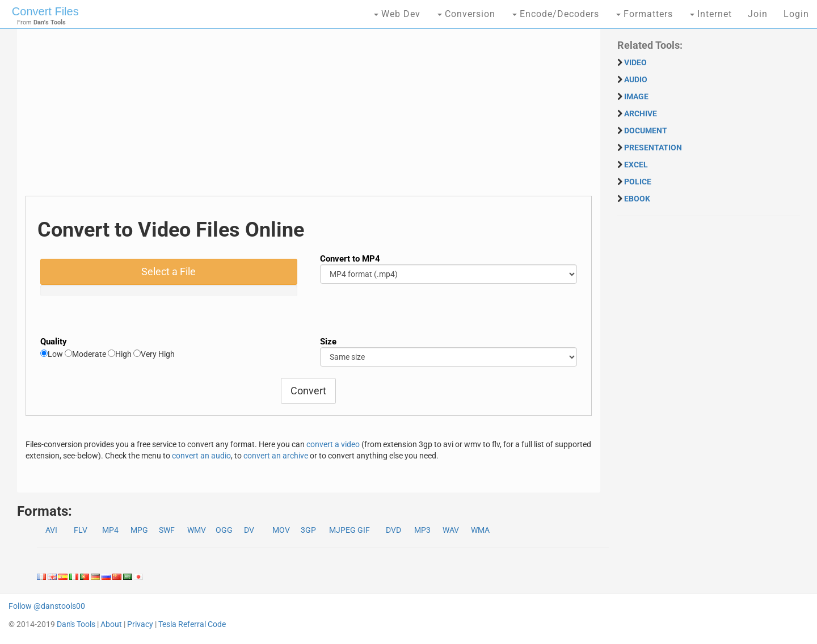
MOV (281, 530)
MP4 (110, 530)
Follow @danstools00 (47, 606)
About (111, 624)
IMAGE (636, 96)
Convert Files (45, 11)
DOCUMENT (646, 131)
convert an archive (276, 456)
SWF (167, 530)
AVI (51, 530)
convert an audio (201, 456)
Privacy (140, 624)
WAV (451, 530)
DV (249, 530)
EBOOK (637, 199)
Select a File (169, 272)
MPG (139, 530)
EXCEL (636, 165)
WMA (480, 530)
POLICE (638, 182)
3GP (308, 530)
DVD (393, 530)
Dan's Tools (76, 624)
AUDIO (636, 79)
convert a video (333, 444)
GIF (364, 530)
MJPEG (342, 530)
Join (758, 14)
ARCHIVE (641, 113)
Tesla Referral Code (192, 624)
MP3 (422, 530)
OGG (224, 530)
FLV (81, 530)
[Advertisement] (309, 116)
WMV (197, 530)
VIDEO (635, 62)
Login (796, 14)
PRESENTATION (653, 148)
